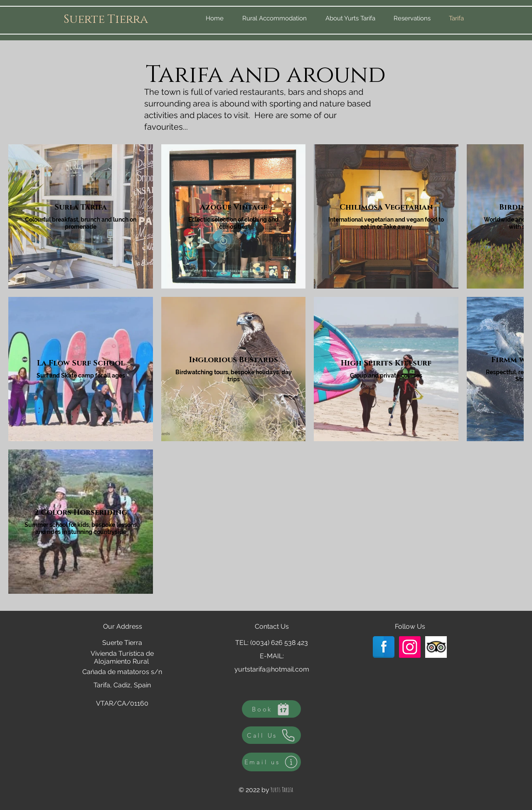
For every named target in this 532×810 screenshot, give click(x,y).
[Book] (271, 709)
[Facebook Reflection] (384, 647)
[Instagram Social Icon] (410, 647)
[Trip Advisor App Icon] (436, 647)
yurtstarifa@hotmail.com (272, 669)
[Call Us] (271, 735)
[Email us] (271, 762)
